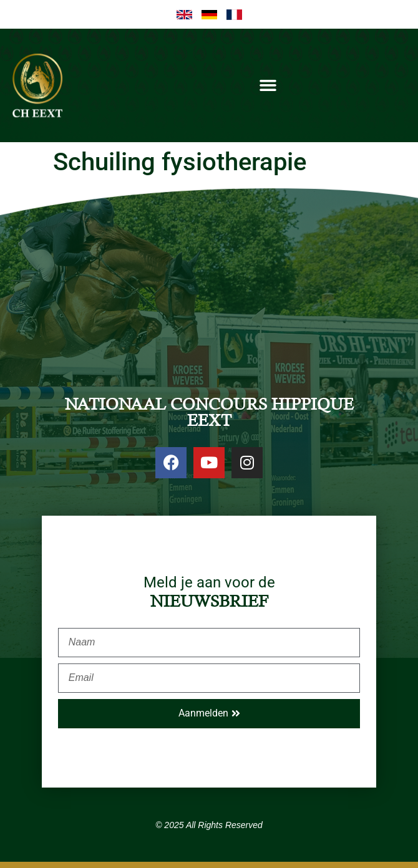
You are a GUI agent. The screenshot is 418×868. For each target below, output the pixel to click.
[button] (268, 85)
